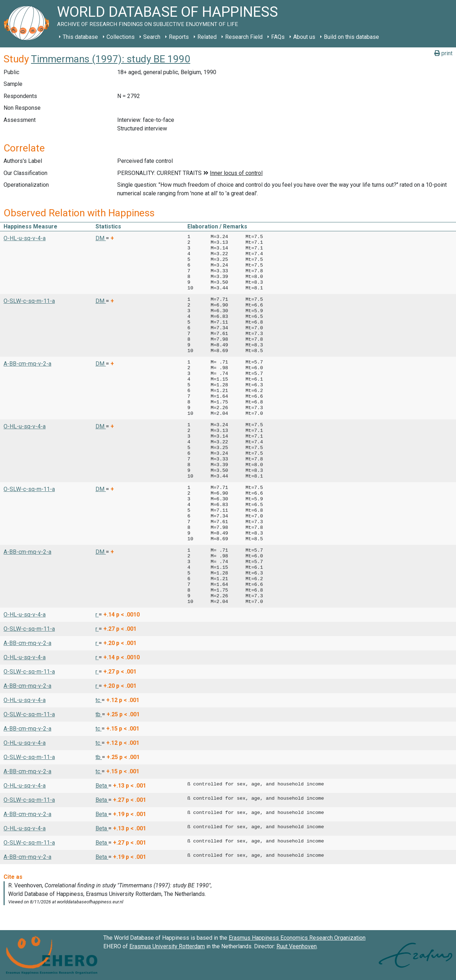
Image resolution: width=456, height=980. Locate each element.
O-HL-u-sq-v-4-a (25, 238)
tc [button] (99, 700)
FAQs (278, 37)
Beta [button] (102, 786)
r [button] (97, 615)
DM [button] (101, 238)
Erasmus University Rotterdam (167, 946)
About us (304, 37)
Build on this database (351, 37)
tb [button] (99, 714)
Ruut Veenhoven (297, 946)
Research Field (244, 37)
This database (80, 37)
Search (152, 37)
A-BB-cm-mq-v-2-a (27, 364)
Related (207, 37)
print (443, 53)
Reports (179, 37)
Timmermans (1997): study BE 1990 (111, 59)
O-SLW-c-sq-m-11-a (29, 301)
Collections (121, 37)
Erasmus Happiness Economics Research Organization (297, 938)
